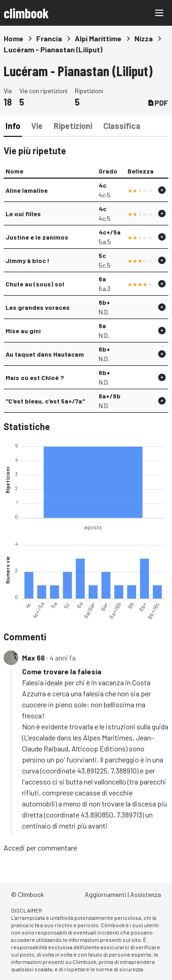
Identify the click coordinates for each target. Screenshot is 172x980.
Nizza (144, 38)
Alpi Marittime (98, 38)
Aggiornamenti (105, 894)
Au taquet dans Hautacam (45, 354)
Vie (37, 126)
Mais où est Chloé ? (35, 378)
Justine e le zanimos (37, 237)
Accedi (14, 848)
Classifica (122, 126)
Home (14, 38)
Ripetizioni (73, 126)
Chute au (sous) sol (35, 284)
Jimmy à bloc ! (28, 260)
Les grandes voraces (38, 307)
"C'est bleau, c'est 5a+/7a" (45, 401)
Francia (49, 38)
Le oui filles (23, 214)
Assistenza (146, 894)
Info (13, 126)
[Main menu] (159, 13)
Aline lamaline (27, 190)
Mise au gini (23, 331)
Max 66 (33, 658)
